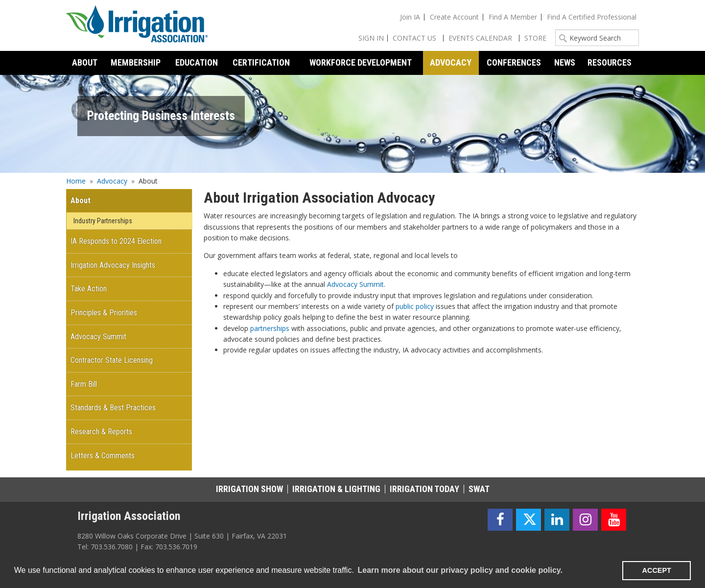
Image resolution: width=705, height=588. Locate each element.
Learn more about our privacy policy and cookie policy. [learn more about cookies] (460, 570)
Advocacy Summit (355, 284)
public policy (415, 306)
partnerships (270, 328)
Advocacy (112, 181)
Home (76, 181)
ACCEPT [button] (657, 570)
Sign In (371, 38)
